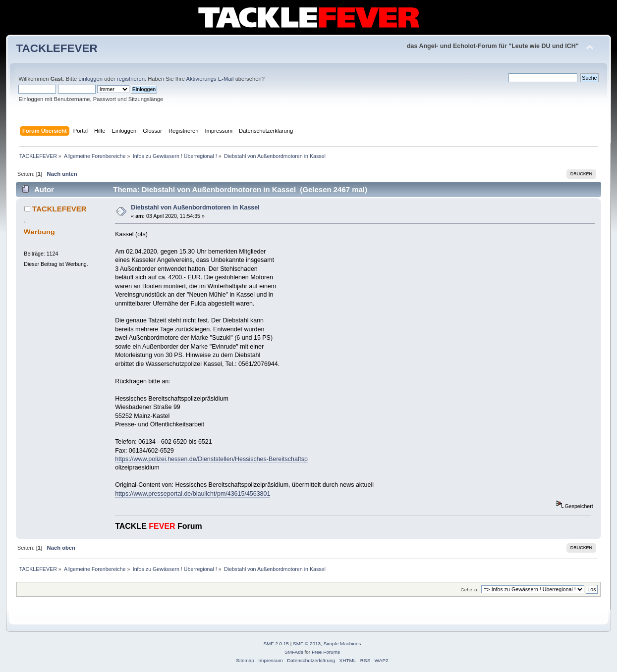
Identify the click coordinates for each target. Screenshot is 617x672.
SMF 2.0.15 (276, 644)
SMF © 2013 (307, 644)
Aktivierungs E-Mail (210, 79)
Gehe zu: (470, 590)
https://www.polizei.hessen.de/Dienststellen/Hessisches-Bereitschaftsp (211, 459)
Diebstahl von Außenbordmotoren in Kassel (195, 207)
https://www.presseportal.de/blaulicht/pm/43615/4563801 (193, 494)
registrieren (131, 79)
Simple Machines (342, 644)
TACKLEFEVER (56, 48)
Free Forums (326, 652)
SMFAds (294, 652)
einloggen (90, 79)
